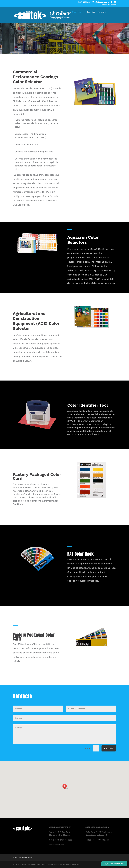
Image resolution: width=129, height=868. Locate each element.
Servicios (91, 12)
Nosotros (65, 12)
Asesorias (102, 12)
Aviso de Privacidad (108, 5)
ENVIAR (109, 748)
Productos (77, 12)
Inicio (56, 12)
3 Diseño (49, 865)
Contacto (57, 18)
